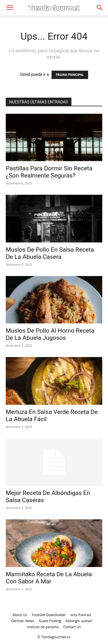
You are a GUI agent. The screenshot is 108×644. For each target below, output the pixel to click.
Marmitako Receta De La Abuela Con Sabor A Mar (49, 578)
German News (23, 621)
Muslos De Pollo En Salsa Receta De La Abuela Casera (50, 253)
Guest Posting (50, 621)
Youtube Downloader (49, 615)
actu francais (81, 615)
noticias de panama (43, 627)
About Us (20, 615)
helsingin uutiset (79, 621)
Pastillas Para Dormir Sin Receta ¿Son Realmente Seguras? (49, 172)
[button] (10, 8)
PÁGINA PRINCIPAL (70, 75)
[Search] (100, 8)
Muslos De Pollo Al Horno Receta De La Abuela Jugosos (50, 334)
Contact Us (72, 627)
